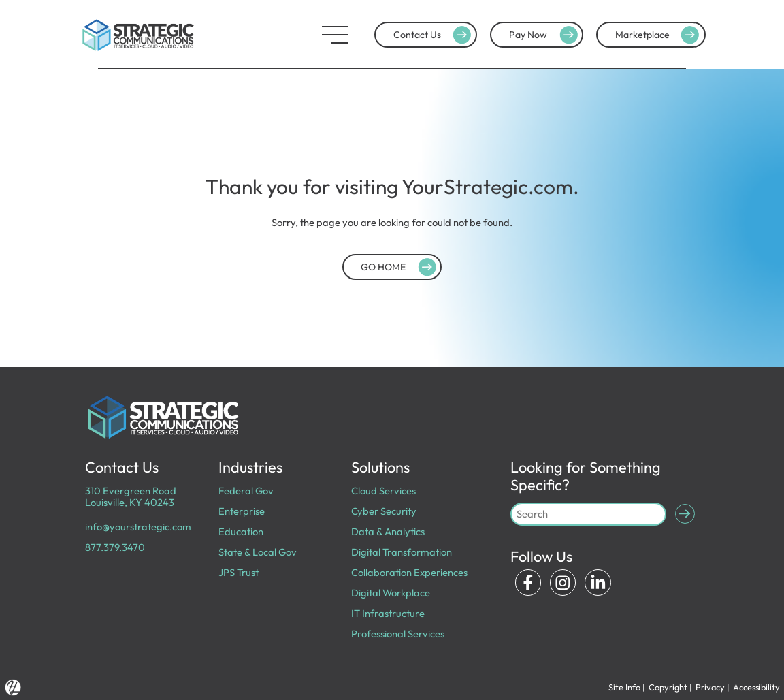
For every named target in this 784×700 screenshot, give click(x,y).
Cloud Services (383, 491)
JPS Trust (239, 572)
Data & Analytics (388, 531)
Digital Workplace (391, 593)
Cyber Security (384, 511)
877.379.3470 (115, 547)
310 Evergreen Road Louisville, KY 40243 (131, 496)
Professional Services (398, 634)
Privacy (710, 687)
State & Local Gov (258, 552)
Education (241, 531)
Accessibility (756, 687)
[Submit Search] (685, 514)
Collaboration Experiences (409, 572)
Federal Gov (246, 491)
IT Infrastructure (388, 613)
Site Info (624, 687)
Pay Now (545, 35)
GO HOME (400, 267)
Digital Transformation (402, 552)
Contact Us (434, 35)
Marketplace (659, 35)
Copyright (668, 687)
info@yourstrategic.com (138, 527)
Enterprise (242, 511)
